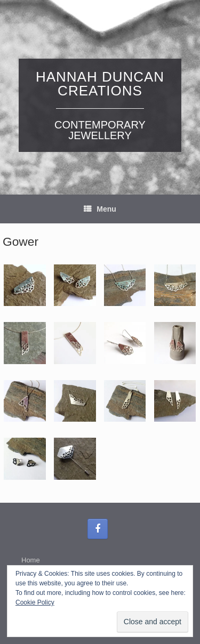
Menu (100, 209)
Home (31, 560)
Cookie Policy (35, 602)
